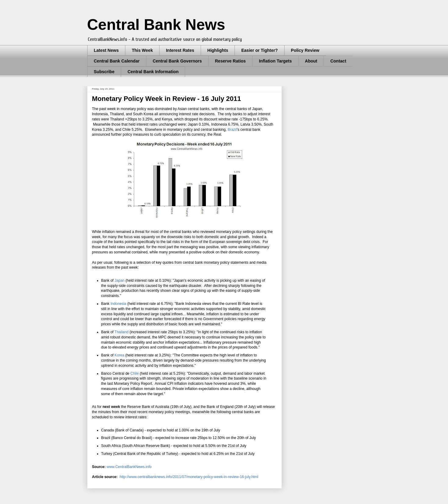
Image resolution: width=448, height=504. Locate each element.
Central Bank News (156, 25)
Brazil (232, 130)
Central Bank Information (153, 72)
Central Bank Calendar (117, 61)
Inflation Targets (275, 61)
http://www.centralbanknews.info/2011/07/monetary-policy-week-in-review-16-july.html (189, 477)
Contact (338, 61)
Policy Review (305, 50)
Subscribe (104, 72)
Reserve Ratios (230, 61)
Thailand (121, 332)
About (311, 61)
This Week (142, 50)
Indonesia (118, 304)
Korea (120, 355)
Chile (135, 374)
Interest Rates (180, 50)
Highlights (218, 50)
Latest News (106, 50)
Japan (120, 281)
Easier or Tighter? (260, 50)
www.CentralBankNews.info (129, 467)
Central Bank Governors (177, 61)
